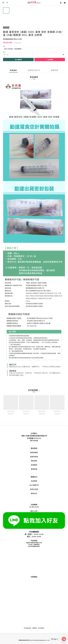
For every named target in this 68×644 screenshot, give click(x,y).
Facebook (27, 628)
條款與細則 (34, 452)
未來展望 (34, 481)
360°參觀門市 (34, 485)
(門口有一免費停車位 (34, 544)
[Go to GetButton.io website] (64, 642)
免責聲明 (34, 465)
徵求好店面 (34, 489)
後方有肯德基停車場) (34, 546)
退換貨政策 (34, 457)
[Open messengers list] (64, 639)
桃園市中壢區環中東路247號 (34, 543)
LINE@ (35, 628)
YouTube (41, 628)
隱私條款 (34, 461)
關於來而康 (34, 440)
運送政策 (34, 469)
